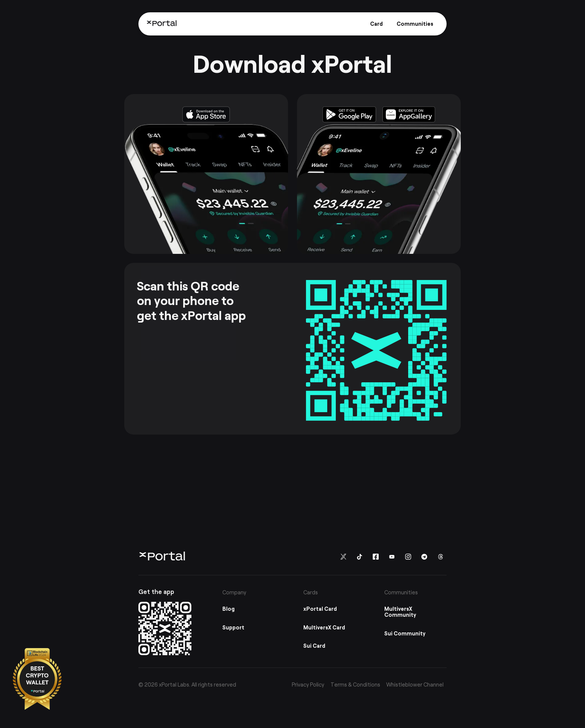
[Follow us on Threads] (440, 556)
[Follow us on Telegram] (424, 556)
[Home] (162, 24)
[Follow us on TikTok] (359, 556)
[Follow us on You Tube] (392, 556)
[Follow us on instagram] (408, 556)
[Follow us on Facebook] (376, 556)
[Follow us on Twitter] (343, 556)
